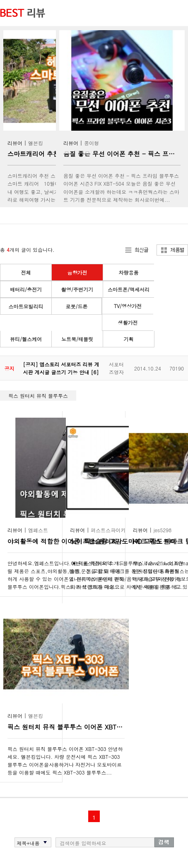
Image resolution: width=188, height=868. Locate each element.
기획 (129, 339)
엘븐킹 (36, 143)
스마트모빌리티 (26, 306)
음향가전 (77, 272)
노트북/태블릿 (77, 339)
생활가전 (128, 322)
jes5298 (163, 530)
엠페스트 (38, 530)
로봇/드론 (76, 306)
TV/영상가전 (128, 306)
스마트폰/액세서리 (129, 289)
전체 (26, 272)
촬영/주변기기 (77, 289)
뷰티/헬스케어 (26, 339)
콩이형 (92, 143)
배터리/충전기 (26, 289)
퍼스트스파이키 (108, 530)
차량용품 (129, 272)
